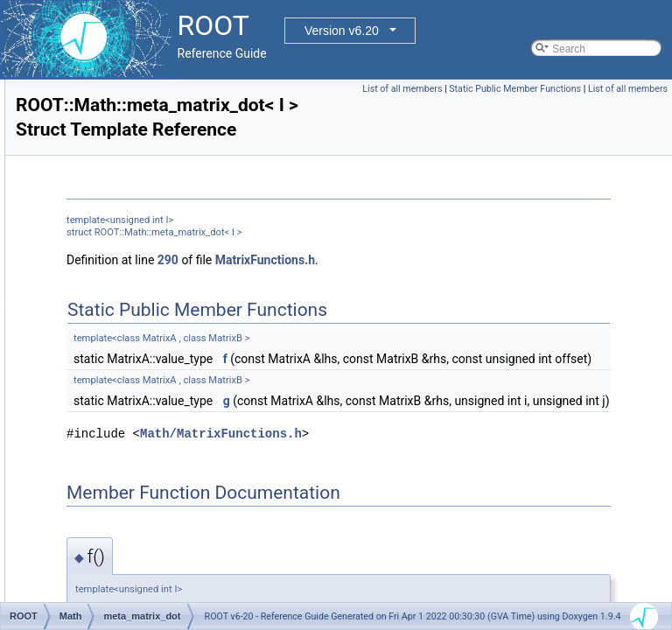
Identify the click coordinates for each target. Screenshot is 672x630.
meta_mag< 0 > (122, 330)
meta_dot (108, 272)
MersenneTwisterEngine (142, 214)
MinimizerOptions (126, 445)
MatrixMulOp (115, 157)
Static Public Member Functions (597, 89)
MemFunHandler (125, 176)
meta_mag (111, 311)
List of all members (484, 89)
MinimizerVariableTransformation (162, 465)
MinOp (101, 522)
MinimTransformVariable (142, 503)
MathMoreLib (116, 99)
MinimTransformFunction (143, 484)
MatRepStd (112, 118)
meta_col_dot (117, 234)
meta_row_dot (119, 388)
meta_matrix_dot (125, 349)
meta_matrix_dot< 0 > (137, 368)
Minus (100, 542)
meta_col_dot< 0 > (129, 253)
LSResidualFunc (124, 80)
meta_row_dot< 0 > (131, 407)
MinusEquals (116, 561)
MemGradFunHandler (136, 195)
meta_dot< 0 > (119, 291)
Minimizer (108, 426)
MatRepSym (115, 137)
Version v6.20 (342, 31)
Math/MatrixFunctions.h (440, 536)
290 (387, 285)
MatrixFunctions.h (484, 285)
